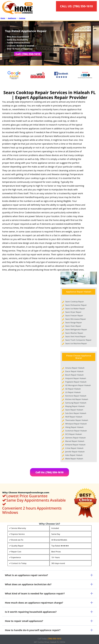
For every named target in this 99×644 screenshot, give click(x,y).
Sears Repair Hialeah (74, 410)
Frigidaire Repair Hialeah (76, 382)
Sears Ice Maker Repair (75, 309)
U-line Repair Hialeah (74, 448)
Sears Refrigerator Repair (76, 329)
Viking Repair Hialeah (74, 427)
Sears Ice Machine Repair (76, 343)
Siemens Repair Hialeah (75, 438)
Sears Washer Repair (74, 333)
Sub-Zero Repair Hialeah (76, 413)
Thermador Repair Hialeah (77, 420)
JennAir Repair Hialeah (75, 452)
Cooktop (22, 18)
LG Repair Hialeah (73, 392)
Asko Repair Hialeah (74, 455)
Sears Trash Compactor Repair (78, 340)
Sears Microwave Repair (76, 319)
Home (3, 18)
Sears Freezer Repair (74, 316)
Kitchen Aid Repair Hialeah (77, 399)
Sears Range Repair (74, 322)
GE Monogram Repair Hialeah (78, 385)
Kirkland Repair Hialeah (75, 445)
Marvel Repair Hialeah (75, 441)
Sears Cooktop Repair (75, 302)
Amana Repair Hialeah (75, 368)
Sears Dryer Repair (73, 312)
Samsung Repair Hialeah (76, 403)
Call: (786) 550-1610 (28, 54)
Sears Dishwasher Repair (76, 305)
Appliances (12, 18)
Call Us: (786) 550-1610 (49, 472)
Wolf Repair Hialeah (74, 417)
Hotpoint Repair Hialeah (76, 378)
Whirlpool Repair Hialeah (76, 424)
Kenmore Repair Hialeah (76, 396)
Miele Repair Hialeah (74, 459)
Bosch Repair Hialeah (74, 375)
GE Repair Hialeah (73, 389)
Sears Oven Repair (73, 326)
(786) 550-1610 (83, 6)
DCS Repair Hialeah (74, 434)
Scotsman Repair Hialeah (76, 431)
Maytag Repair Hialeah (75, 406)
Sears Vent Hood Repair (75, 336)
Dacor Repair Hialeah (74, 371)
